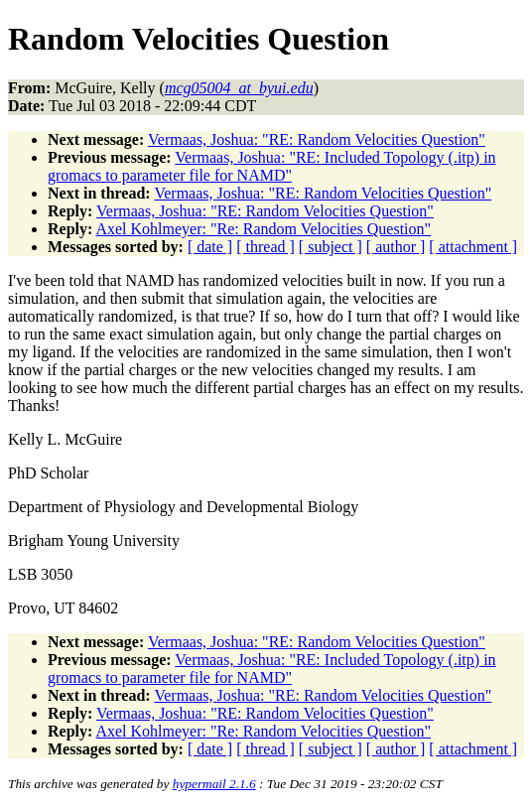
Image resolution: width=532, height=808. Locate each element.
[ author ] (396, 247)
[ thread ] (266, 247)
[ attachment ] (473, 247)
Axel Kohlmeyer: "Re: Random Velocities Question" (263, 229)
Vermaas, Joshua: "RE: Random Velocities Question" (317, 139)
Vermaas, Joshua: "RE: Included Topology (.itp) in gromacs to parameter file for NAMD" (272, 166)
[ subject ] (331, 247)
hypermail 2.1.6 (214, 784)
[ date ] (210, 247)
